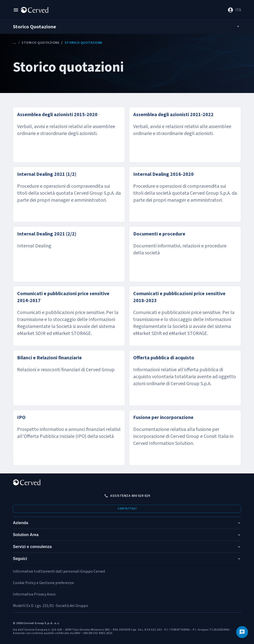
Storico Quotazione (40, 43)
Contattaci (127, 509)
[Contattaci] (242, 632)
